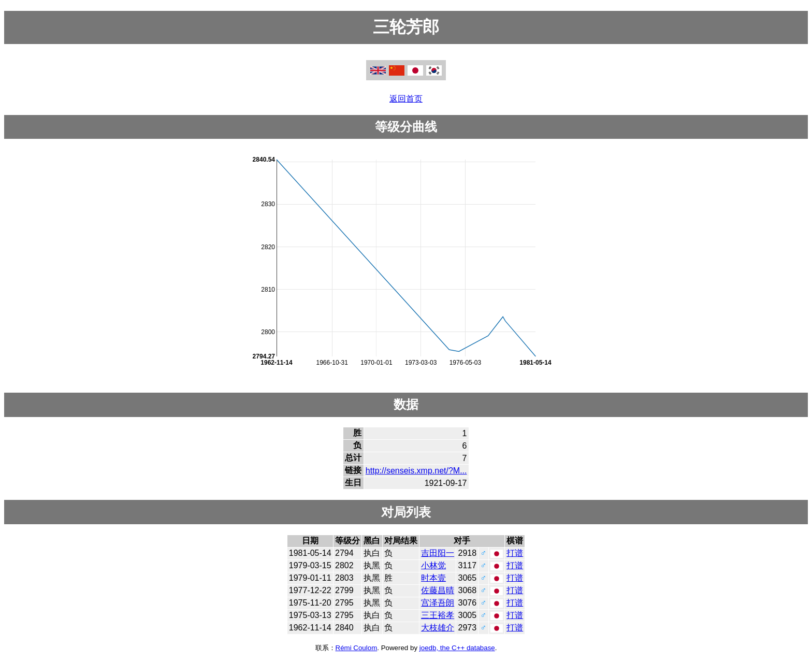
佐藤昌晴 (438, 590)
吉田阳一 (438, 553)
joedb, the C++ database (457, 648)
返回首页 (406, 99)
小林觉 (433, 565)
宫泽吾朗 (438, 603)
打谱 (515, 553)
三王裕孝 (438, 615)
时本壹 (433, 578)
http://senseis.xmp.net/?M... (416, 471)
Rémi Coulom (357, 648)
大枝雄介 (438, 628)
